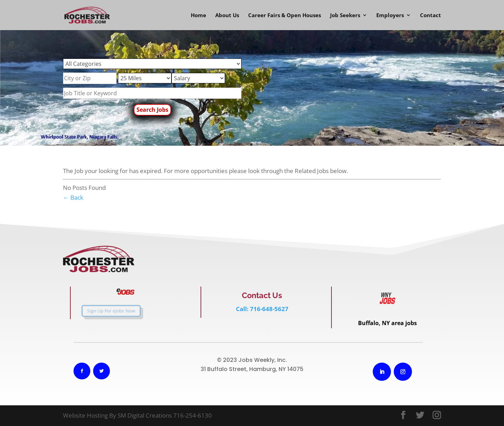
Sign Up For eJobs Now (104, 311)
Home (198, 16)
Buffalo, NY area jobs (387, 323)
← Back (73, 197)
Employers (390, 16)
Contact (430, 16)
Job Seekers (345, 16)
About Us (227, 16)
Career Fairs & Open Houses (285, 16)
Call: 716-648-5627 (262, 309)
